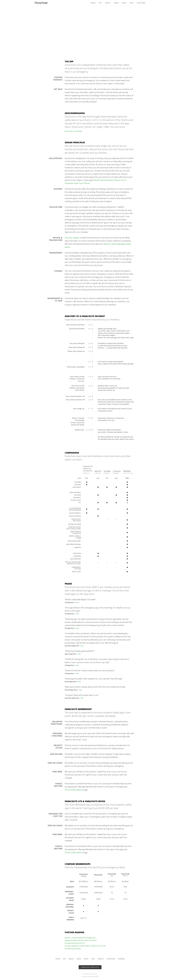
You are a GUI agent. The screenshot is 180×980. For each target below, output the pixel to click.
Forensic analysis (72, 238)
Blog (124, 3)
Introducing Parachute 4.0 (75, 943)
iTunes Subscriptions (74, 790)
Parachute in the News (73, 131)
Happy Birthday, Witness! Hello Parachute (81, 940)
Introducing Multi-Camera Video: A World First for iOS (85, 946)
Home (93, 3)
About (108, 3)
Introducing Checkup (73, 949)
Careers (121, 959)
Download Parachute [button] (90, 967)
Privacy (101, 959)
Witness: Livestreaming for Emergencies (80, 938)
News (116, 3)
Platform (141, 3)
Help (132, 3)
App (100, 3)
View (77, 602)
